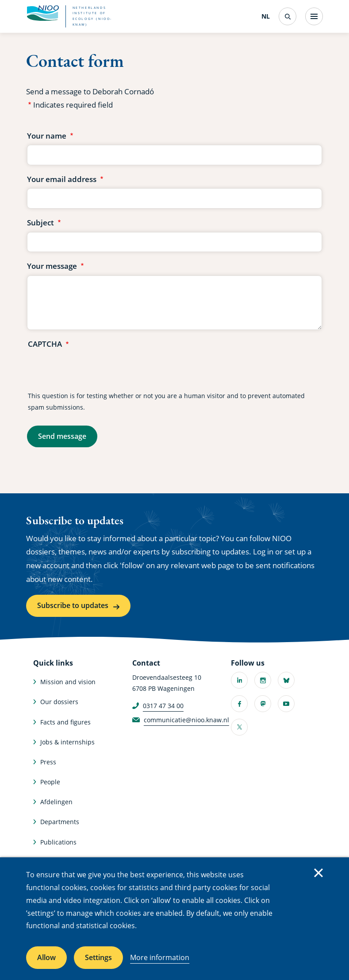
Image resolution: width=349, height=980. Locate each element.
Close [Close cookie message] (318, 873)
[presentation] (95, 371)
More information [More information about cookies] (160, 957)
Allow (46, 957)
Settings (98, 957)
